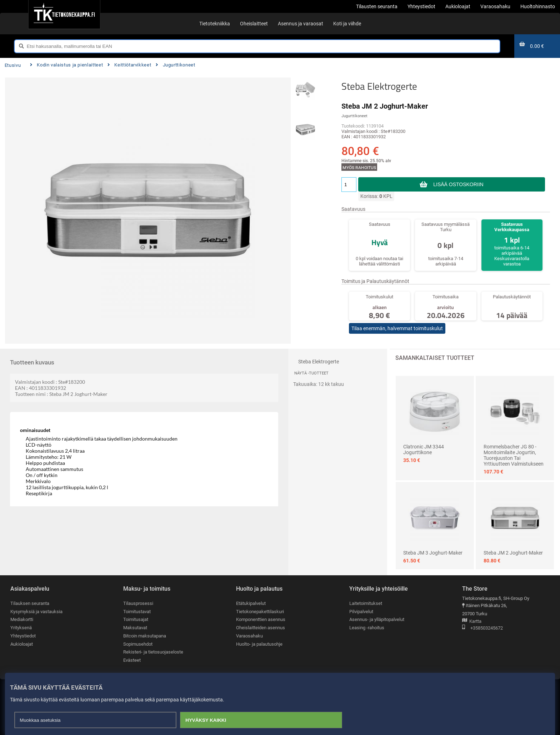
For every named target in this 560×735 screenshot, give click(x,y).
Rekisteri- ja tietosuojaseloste (153, 652)
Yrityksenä (21, 628)
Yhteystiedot (23, 636)
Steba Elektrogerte (379, 86)
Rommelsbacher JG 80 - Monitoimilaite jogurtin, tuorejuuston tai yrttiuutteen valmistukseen (514, 455)
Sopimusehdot (138, 644)
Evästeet (132, 660)
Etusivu (13, 65)
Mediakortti (22, 619)
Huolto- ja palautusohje (259, 644)
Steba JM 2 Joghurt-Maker (513, 553)
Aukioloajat (22, 644)
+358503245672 (482, 628)
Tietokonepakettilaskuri (260, 612)
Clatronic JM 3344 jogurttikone (424, 450)
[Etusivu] (64, 14)
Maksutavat (135, 628)
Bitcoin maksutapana (145, 636)
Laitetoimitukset (366, 603)
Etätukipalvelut (251, 603)
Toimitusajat (136, 619)
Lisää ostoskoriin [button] (458, 184)
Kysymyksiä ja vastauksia (36, 612)
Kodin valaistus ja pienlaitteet (66, 65)
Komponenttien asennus (261, 619)
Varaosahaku (249, 636)
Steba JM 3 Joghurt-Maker (433, 553)
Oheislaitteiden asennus (261, 628)
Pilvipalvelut (361, 612)
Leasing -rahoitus (367, 628)
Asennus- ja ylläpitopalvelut (377, 619)
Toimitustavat (137, 612)
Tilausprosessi (138, 603)
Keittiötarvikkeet (129, 65)
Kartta (472, 622)
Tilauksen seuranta (30, 603)
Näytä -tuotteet (311, 373)
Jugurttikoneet (175, 65)
